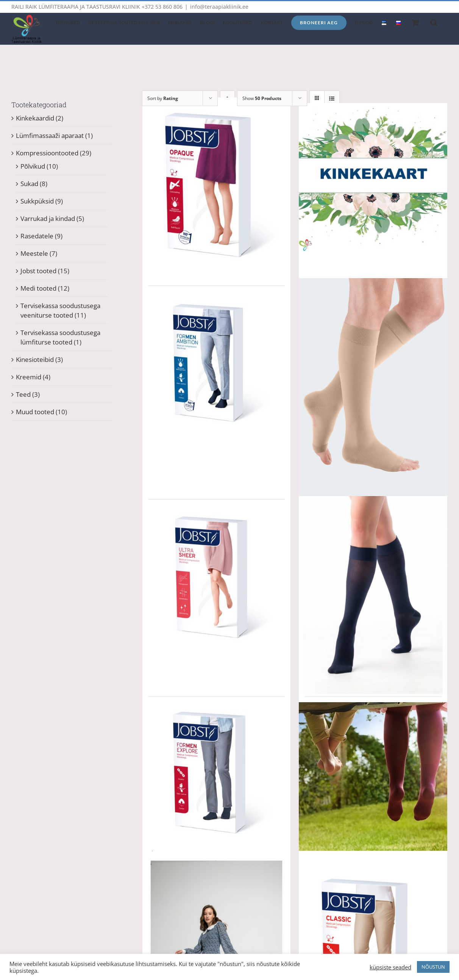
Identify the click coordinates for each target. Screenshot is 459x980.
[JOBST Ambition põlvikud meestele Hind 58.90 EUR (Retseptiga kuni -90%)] (217, 365)
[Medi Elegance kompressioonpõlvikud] (373, 595)
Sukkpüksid (37, 201)
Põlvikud (33, 166)
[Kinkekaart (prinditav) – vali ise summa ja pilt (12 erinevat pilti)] (373, 177)
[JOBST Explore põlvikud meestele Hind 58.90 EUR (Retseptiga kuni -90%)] (217, 776)
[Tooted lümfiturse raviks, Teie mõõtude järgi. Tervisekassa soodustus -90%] (373, 776)
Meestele (34, 253)
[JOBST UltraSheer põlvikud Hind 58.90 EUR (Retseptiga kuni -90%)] (217, 579)
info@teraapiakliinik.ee (219, 7)
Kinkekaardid (35, 118)
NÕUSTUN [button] (433, 967)
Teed (23, 394)
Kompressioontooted (47, 153)
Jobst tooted (38, 271)
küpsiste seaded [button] (390, 967)
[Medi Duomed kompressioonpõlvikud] (373, 389)
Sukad (29, 184)
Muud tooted (35, 412)
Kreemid (29, 377)
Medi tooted (38, 288)
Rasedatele (37, 236)
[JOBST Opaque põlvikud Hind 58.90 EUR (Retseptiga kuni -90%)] (217, 188)
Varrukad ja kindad (48, 218)
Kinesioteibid (35, 359)
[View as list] (332, 98)
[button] (434, 22)
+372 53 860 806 (162, 7)
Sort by (163, 98)
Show (262, 98)
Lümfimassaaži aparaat (50, 135)
